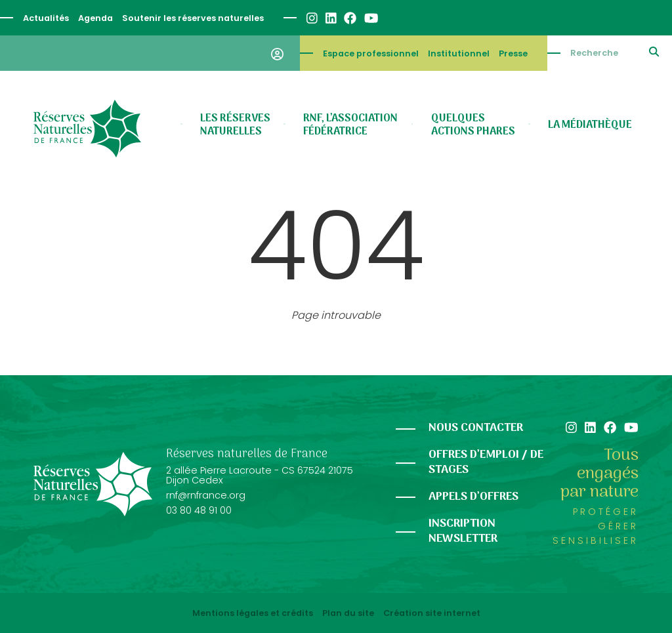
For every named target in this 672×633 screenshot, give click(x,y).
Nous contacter (476, 428)
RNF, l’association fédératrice (350, 126)
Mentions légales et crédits (253, 613)
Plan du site (348, 613)
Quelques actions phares (473, 126)
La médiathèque (590, 125)
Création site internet (432, 613)
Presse (513, 53)
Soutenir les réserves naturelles (193, 18)
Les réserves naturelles (235, 126)
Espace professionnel (371, 53)
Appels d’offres (473, 497)
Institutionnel (459, 53)
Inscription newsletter (463, 531)
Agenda (95, 18)
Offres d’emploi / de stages (486, 462)
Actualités (46, 18)
